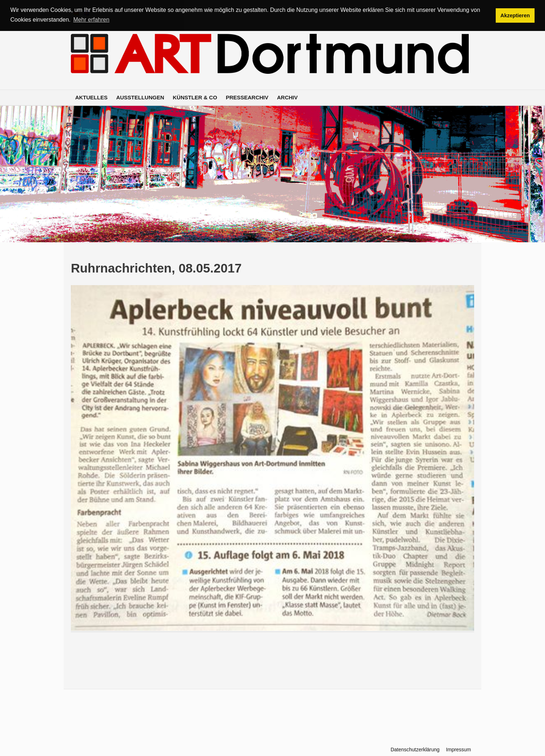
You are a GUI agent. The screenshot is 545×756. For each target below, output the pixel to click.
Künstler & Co (195, 97)
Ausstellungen (140, 97)
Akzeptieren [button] (515, 15)
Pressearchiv (247, 97)
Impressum (458, 750)
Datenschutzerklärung (415, 750)
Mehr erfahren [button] (92, 20)
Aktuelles (91, 97)
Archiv (287, 97)
